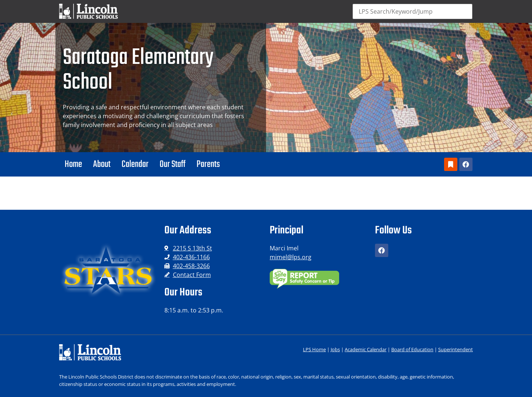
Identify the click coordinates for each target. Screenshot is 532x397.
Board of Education (412, 349)
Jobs (335, 349)
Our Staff (173, 164)
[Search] (413, 11)
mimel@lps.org (291, 257)
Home (73, 164)
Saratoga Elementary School (138, 70)
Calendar (135, 164)
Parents (208, 164)
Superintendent (456, 349)
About (102, 164)
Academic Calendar (366, 349)
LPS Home (314, 349)
